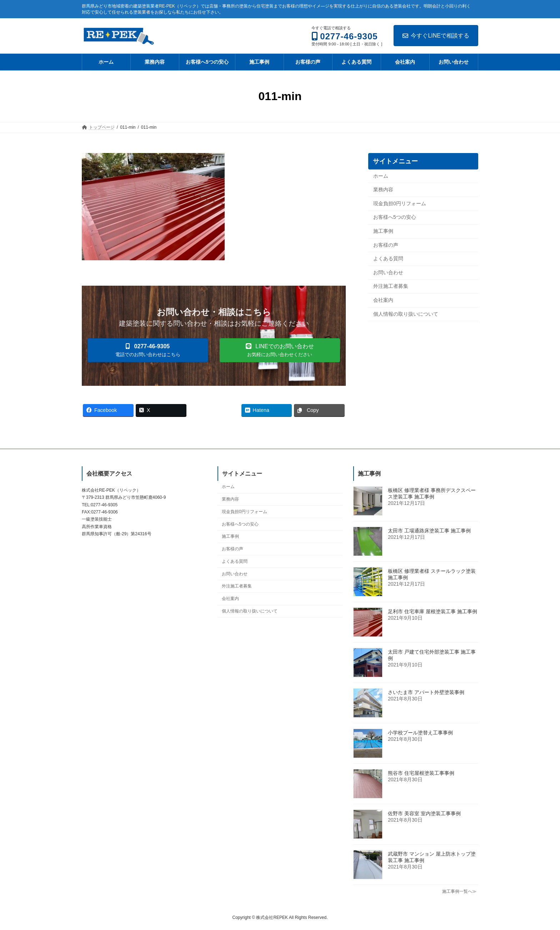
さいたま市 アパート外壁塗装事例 (426, 692)
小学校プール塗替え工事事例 (420, 733)
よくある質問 (388, 259)
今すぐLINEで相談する (436, 36)
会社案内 (383, 300)
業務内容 (383, 190)
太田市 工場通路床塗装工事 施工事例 (429, 531)
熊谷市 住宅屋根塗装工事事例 (421, 773)
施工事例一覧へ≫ (459, 891)
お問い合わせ (388, 272)
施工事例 (383, 231)
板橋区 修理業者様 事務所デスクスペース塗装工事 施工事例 (432, 493)
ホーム (381, 176)
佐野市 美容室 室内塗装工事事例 (424, 813)
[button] (148, 350)
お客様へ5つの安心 (395, 217)
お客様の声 (386, 245)
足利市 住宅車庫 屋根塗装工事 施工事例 (432, 611)
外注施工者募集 (391, 286)
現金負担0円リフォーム (400, 203)
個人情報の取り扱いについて (406, 314)
